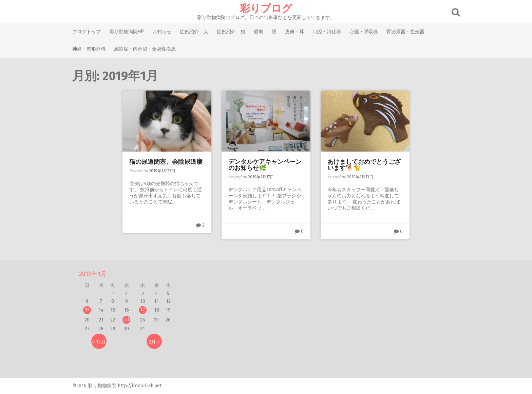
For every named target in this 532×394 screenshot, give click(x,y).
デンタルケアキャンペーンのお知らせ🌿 (265, 165)
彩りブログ (266, 8)
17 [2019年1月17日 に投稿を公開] (142, 310)
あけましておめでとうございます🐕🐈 (364, 165)
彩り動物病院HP (127, 32)
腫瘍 (259, 32)
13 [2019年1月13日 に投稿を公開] (87, 310)
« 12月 (99, 342)
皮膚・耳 (294, 32)
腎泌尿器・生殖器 (405, 32)
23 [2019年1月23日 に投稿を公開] (127, 320)
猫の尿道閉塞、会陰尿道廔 (166, 162)
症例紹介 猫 (231, 32)
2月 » (154, 342)
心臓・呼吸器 (364, 32)
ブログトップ (87, 32)
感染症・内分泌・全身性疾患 (145, 49)
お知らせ (162, 32)
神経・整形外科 (89, 49)
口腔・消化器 (327, 32)
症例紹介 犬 (194, 32)
